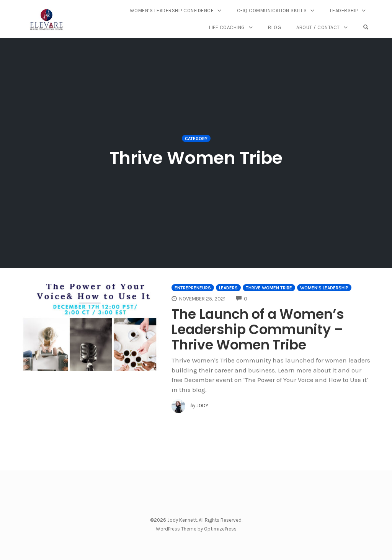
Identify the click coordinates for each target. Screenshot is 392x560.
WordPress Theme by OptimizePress (196, 529)
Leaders (228, 288)
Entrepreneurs (193, 288)
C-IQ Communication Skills (272, 11)
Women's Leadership (324, 288)
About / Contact (318, 27)
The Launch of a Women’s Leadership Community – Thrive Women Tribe (258, 329)
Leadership (344, 11)
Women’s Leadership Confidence (172, 11)
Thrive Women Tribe (269, 288)
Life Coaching (227, 27)
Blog (274, 27)
